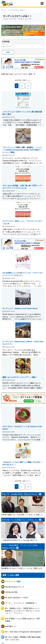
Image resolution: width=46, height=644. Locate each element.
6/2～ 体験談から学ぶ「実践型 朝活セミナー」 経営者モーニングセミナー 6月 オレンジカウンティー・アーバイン (23, 611)
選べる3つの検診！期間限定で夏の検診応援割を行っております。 (23, 638)
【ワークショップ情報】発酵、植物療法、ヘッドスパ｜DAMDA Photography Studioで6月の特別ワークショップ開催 (22, 150)
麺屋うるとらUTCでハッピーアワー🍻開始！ (20, 377)
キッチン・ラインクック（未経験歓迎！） (21, 603)
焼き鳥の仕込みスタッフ (15, 587)
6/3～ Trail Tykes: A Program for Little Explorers (23, 632)
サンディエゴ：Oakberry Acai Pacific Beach (20, 308)
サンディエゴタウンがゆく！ (17, 10)
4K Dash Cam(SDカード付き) (17, 598)
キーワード (7, 46)
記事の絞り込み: (7, 74)
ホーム (3, 10)
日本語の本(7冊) (11, 592)
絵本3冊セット (11, 626)
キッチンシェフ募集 (13, 581)
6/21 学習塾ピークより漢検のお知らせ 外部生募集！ (22, 620)
